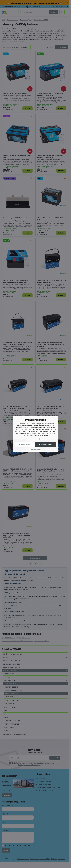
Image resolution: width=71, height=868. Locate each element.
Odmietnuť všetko (24, 444)
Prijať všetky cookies (46, 444)
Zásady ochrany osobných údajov (36, 439)
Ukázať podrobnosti (36, 449)
